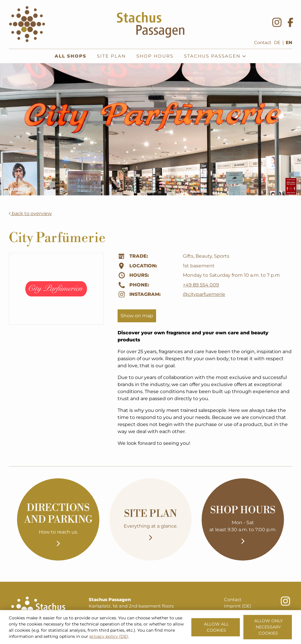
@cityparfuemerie (204, 294)
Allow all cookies (216, 627)
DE (277, 43)
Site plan (111, 56)
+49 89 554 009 (201, 285)
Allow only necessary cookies (269, 627)
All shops (71, 56)
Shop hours (155, 56)
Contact (263, 43)
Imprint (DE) (238, 606)
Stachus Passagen (215, 56)
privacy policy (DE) (109, 636)
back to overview (30, 213)
